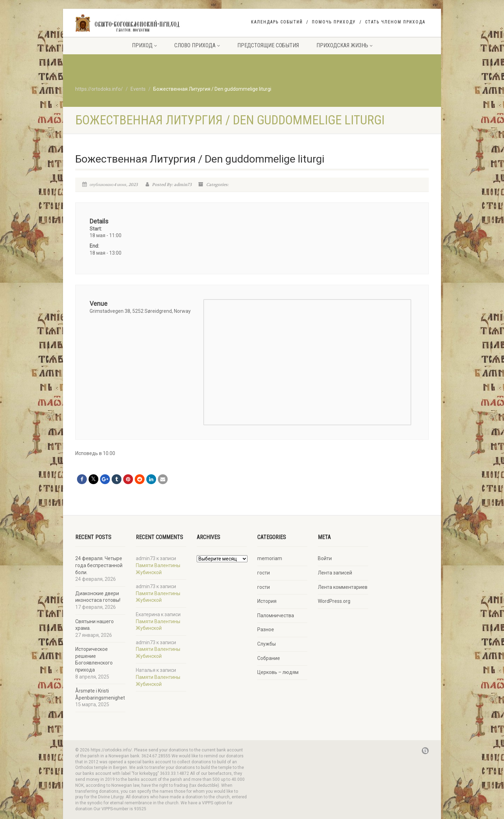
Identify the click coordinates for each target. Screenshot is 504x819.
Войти (325, 558)
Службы (267, 644)
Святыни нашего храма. (94, 625)
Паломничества (276, 615)
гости (264, 573)
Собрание (269, 658)
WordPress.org (334, 601)
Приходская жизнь (344, 45)
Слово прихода (197, 45)
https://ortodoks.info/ (99, 89)
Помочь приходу (334, 22)
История (267, 601)
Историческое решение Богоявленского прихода (94, 659)
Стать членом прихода (395, 22)
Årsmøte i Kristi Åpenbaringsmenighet (100, 694)
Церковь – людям (278, 672)
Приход (144, 45)
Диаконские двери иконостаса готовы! (98, 597)
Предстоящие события (268, 45)
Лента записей (335, 573)
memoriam (270, 558)
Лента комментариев (343, 587)
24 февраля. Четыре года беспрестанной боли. (99, 565)
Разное (266, 629)
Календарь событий (277, 22)
